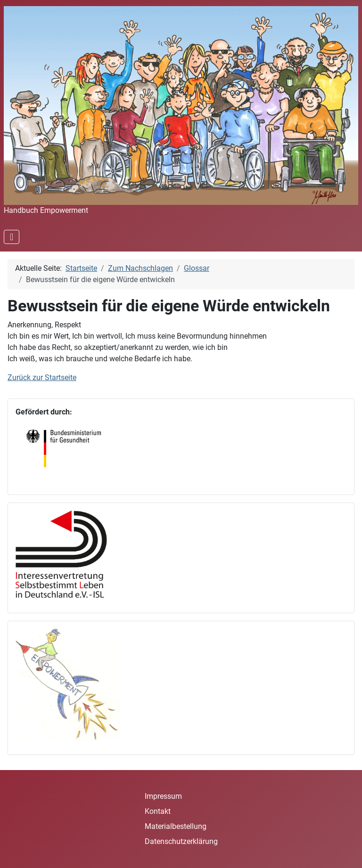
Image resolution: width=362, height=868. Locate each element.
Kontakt (158, 811)
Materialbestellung (176, 826)
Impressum (163, 796)
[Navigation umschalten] (12, 237)
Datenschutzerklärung (181, 841)
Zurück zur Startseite (42, 377)
